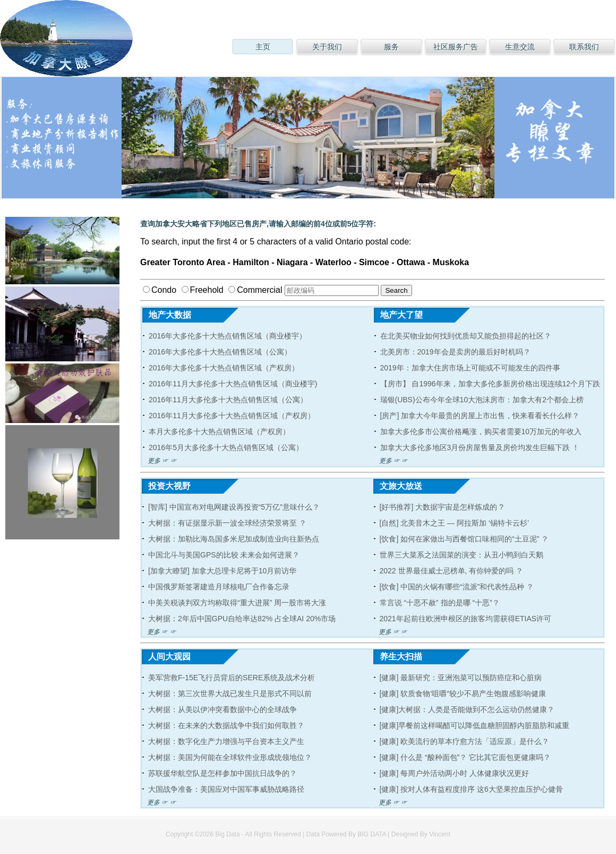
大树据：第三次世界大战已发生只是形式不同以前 (230, 694)
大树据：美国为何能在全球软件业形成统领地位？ (230, 757)
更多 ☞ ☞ (160, 461)
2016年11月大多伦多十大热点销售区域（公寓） (228, 400)
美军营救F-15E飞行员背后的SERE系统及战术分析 (232, 678)
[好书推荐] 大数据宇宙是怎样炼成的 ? (442, 507)
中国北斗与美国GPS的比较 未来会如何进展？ (224, 555)
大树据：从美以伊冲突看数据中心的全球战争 (223, 709)
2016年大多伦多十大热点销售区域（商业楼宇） (228, 336)
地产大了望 (398, 315)
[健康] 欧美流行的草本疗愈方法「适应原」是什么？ (465, 741)
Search (396, 290)
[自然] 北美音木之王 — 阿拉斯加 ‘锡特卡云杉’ (455, 523)
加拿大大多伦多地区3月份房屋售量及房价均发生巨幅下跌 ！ (480, 447)
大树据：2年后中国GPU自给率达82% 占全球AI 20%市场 (242, 619)
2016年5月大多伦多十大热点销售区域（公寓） (226, 447)
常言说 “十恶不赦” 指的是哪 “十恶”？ (440, 603)
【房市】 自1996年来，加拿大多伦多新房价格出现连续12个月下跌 (490, 384)
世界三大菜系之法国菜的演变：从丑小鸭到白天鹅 (461, 555)
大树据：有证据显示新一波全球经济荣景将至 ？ (227, 523)
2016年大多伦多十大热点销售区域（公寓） (220, 352)
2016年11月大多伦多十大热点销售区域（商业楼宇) (233, 384)
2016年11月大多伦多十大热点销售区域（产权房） (232, 416)
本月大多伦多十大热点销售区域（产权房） (219, 432)
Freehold (203, 290)
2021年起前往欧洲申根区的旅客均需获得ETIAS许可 (466, 619)
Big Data (228, 834)
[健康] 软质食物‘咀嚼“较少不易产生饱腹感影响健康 (463, 694)
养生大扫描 (398, 657)
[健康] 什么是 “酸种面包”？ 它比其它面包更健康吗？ (465, 757)
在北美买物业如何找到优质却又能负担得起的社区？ (466, 336)
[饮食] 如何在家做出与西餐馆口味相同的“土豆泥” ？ (464, 539)
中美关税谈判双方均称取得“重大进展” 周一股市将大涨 (237, 603)
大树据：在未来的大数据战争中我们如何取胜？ (226, 725)
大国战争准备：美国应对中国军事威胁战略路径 (226, 789)
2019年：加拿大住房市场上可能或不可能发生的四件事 (470, 368)
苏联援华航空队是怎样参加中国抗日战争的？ (223, 773)
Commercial (255, 290)
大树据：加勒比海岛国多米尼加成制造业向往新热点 (234, 539)
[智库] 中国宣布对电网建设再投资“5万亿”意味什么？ (234, 507)
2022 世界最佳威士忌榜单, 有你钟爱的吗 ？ (452, 571)
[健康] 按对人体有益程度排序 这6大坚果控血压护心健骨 (471, 789)
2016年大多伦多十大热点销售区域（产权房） (224, 368)
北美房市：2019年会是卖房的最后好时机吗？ (455, 352)
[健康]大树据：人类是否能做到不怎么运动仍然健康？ (467, 709)
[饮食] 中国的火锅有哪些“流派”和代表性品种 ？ (457, 587)
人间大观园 (166, 657)
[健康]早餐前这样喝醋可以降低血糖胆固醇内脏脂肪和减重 (475, 725)
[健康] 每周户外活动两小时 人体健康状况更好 (455, 773)
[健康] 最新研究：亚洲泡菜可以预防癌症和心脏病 (461, 678)
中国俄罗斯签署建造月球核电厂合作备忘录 (219, 587)
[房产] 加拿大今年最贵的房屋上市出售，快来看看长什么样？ (480, 416)
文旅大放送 (398, 486)
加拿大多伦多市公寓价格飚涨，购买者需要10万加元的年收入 (481, 432)
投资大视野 (166, 486)
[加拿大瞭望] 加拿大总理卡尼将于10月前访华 (222, 571)
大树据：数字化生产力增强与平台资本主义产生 (226, 741)
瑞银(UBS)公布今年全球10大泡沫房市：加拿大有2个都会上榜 (482, 400)
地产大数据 (167, 315)
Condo (160, 290)
